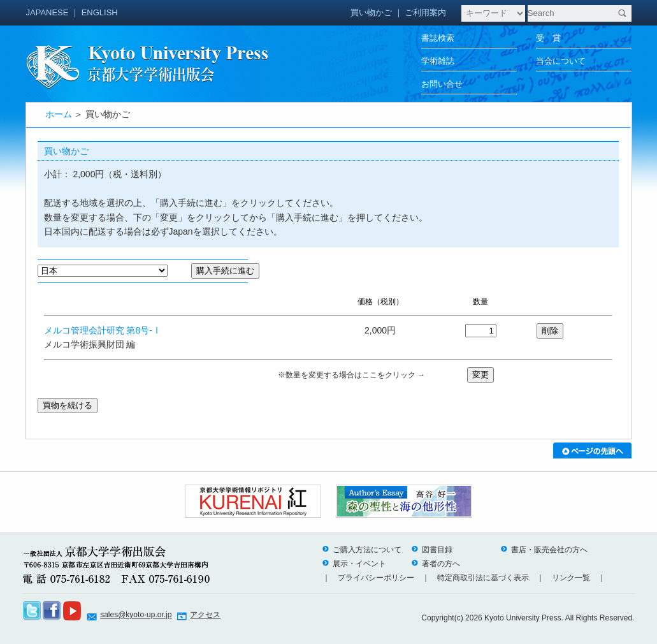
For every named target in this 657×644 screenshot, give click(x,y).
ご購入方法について (362, 550)
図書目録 (432, 550)
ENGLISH (100, 12)
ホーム (59, 114)
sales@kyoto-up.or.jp (136, 615)
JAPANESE (47, 12)
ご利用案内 (425, 12)
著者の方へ (436, 564)
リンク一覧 (571, 578)
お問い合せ (442, 84)
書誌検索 (438, 38)
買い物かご (371, 12)
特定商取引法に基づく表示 (483, 578)
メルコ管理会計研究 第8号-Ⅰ (103, 330)
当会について (561, 61)
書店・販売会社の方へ (544, 550)
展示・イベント (354, 564)
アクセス (205, 615)
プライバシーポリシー (376, 578)
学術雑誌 (438, 61)
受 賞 (548, 38)
